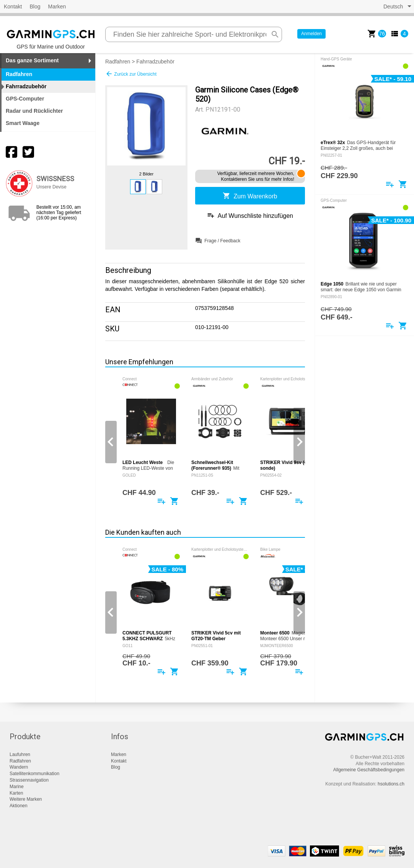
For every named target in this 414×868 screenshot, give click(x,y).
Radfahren (118, 62)
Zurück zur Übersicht (131, 74)
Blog (35, 6)
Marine (17, 787)
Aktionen (19, 806)
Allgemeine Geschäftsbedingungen (369, 770)
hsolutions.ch (391, 784)
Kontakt (13, 6)
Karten (16, 793)
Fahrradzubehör (155, 62)
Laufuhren (20, 754)
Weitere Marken (26, 799)
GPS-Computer (25, 99)
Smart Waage (23, 123)
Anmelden (311, 34)
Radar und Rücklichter (34, 111)
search (275, 34)
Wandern (19, 767)
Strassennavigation (29, 780)
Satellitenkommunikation (34, 774)
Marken (57, 6)
